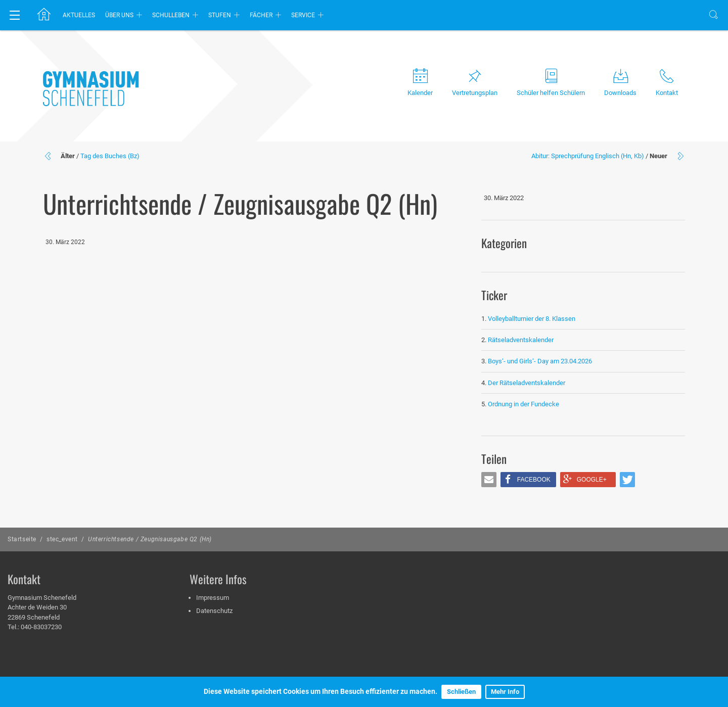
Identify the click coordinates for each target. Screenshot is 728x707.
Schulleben (171, 15)
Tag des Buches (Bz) (110, 156)
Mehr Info (505, 692)
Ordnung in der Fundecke (524, 404)
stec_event (62, 539)
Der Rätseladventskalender (527, 383)
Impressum (213, 598)
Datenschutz (214, 611)
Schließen (461, 692)
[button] (489, 480)
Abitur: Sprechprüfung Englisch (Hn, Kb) (588, 156)
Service (303, 15)
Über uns (119, 15)
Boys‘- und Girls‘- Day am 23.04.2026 (540, 361)
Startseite (22, 539)
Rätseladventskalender (521, 340)
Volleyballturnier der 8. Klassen (532, 319)
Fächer (261, 15)
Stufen (220, 15)
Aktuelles (79, 15)
